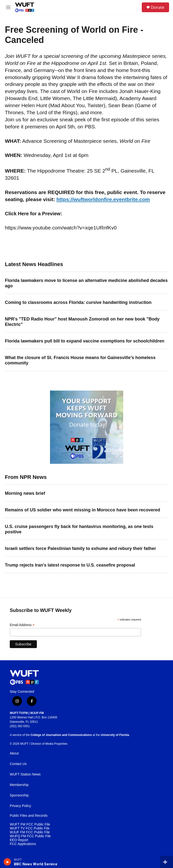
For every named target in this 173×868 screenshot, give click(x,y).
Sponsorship (19, 795)
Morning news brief (25, 493)
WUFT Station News (25, 774)
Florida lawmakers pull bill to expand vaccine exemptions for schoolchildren (85, 341)
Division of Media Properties (49, 744)
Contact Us (18, 764)
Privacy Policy (20, 806)
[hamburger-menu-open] (8, 7)
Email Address (22, 625)
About (14, 753)
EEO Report (19, 840)
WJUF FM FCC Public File (30, 832)
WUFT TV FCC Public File (30, 828)
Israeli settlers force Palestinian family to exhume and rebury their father (80, 548)
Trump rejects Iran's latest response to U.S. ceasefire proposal (70, 565)
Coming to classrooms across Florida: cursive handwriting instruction (78, 302)
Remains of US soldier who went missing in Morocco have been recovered (82, 510)
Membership (19, 785)
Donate (158, 7)
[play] (7, 862)
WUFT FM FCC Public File (30, 824)
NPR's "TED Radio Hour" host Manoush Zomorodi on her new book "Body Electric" (82, 322)
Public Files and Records (29, 816)
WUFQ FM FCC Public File (30, 836)
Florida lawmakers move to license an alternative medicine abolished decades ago (86, 283)
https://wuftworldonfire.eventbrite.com (103, 199)
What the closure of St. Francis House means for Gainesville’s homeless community (80, 360)
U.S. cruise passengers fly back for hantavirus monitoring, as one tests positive (79, 529)
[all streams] (167, 862)
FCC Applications (23, 844)
